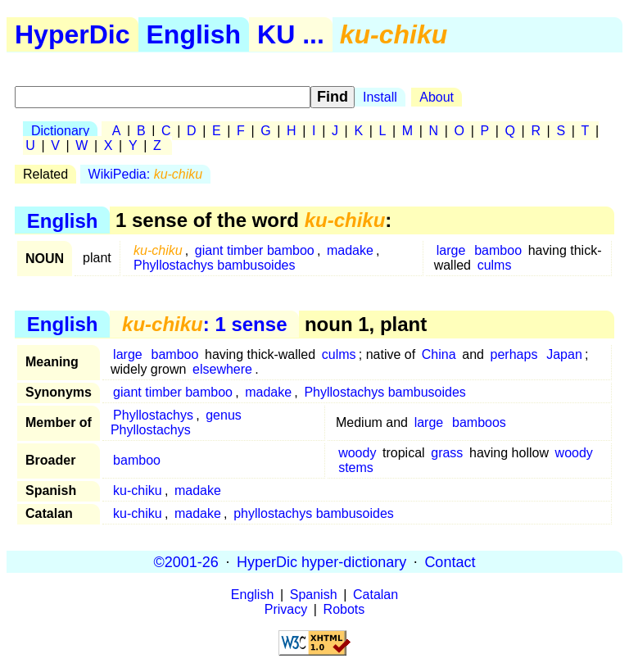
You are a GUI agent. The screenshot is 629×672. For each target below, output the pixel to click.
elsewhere (222, 369)
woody (357, 453)
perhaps (514, 354)
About (437, 97)
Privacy (286, 609)
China (439, 354)
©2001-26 (186, 561)
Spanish (314, 595)
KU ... (291, 34)
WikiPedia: (146, 174)
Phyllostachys (153, 415)
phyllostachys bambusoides (314, 513)
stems (356, 468)
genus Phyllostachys (176, 422)
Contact (450, 561)
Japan (564, 354)
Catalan (376, 595)
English (194, 34)
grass (447, 453)
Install (380, 97)
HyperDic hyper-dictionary (321, 561)
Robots (344, 609)
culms (495, 265)
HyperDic (72, 34)
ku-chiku (138, 490)
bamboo (498, 250)
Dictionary (60, 131)
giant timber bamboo (255, 250)
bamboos (479, 422)
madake (350, 250)
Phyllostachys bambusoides (214, 265)
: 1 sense (204, 324)
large (451, 250)
